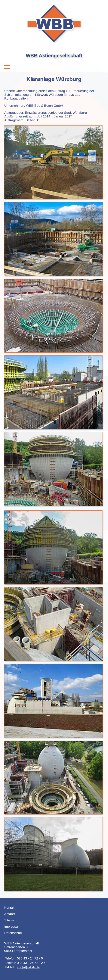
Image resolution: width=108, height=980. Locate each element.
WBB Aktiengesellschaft (54, 56)
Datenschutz (13, 933)
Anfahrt (10, 914)
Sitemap (10, 920)
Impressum (12, 927)
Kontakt (10, 908)
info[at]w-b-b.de (28, 967)
